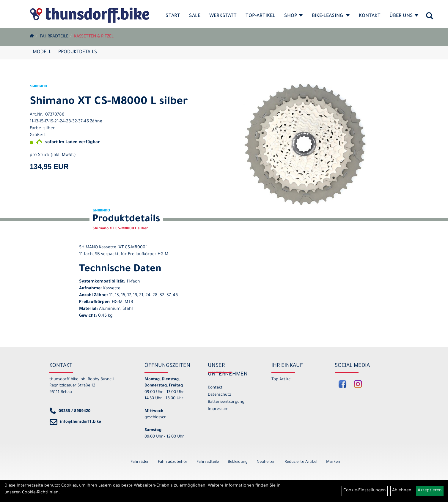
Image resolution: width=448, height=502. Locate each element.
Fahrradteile (54, 37)
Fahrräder (140, 462)
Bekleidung (238, 462)
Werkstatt (223, 16)
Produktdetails (78, 52)
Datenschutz (219, 395)
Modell (42, 52)
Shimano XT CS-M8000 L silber (109, 102)
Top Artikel (281, 379)
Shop (294, 16)
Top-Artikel (260, 16)
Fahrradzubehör (173, 462)
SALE (195, 16)
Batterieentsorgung (226, 402)
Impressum (218, 409)
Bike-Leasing (331, 16)
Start (173, 16)
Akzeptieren (430, 491)
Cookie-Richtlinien (40, 493)
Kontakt (370, 16)
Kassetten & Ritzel (94, 37)
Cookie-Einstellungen (365, 491)
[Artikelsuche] (430, 18)
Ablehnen (402, 491)
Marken (333, 462)
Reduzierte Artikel (301, 462)
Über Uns (404, 16)
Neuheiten (266, 462)
